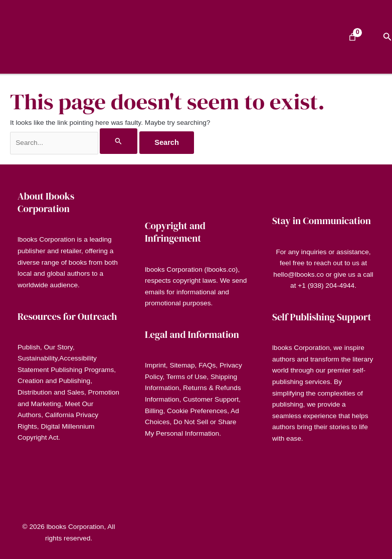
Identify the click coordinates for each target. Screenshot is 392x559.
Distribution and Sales (51, 392)
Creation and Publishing (54, 381)
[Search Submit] (119, 141)
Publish (29, 347)
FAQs (207, 365)
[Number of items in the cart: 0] (352, 37)
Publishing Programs (82, 370)
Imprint (155, 365)
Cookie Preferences (197, 411)
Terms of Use (187, 377)
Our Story (58, 347)
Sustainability (38, 358)
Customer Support (211, 399)
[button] (387, 37)
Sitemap (182, 365)
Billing (154, 411)
